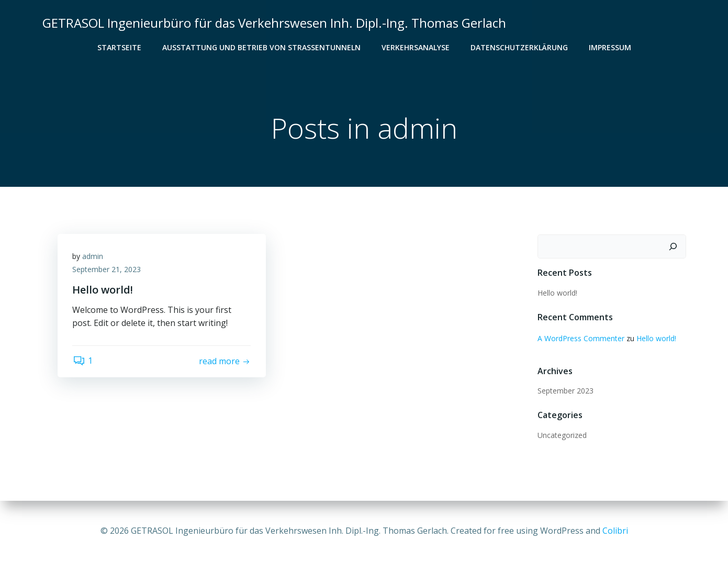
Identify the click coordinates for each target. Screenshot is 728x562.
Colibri (615, 531)
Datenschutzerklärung (519, 47)
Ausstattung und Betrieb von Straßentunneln (261, 47)
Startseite (119, 47)
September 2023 (565, 391)
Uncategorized (562, 436)
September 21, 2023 (108, 271)
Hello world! (557, 293)
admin (94, 257)
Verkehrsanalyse (416, 47)
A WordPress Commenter (580, 338)
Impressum (610, 47)
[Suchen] (674, 247)
